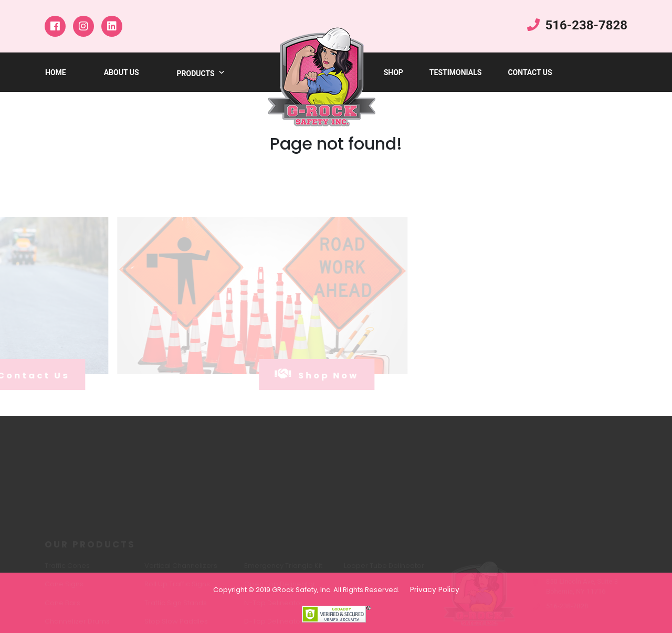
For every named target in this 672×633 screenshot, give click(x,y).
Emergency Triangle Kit (283, 568)
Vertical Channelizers (181, 568)
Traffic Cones (67, 568)
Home (56, 72)
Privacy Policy (435, 589)
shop (393, 72)
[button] (220, 73)
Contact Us (530, 72)
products (201, 73)
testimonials (456, 72)
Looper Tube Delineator (384, 568)
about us (122, 72)
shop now (302, 374)
